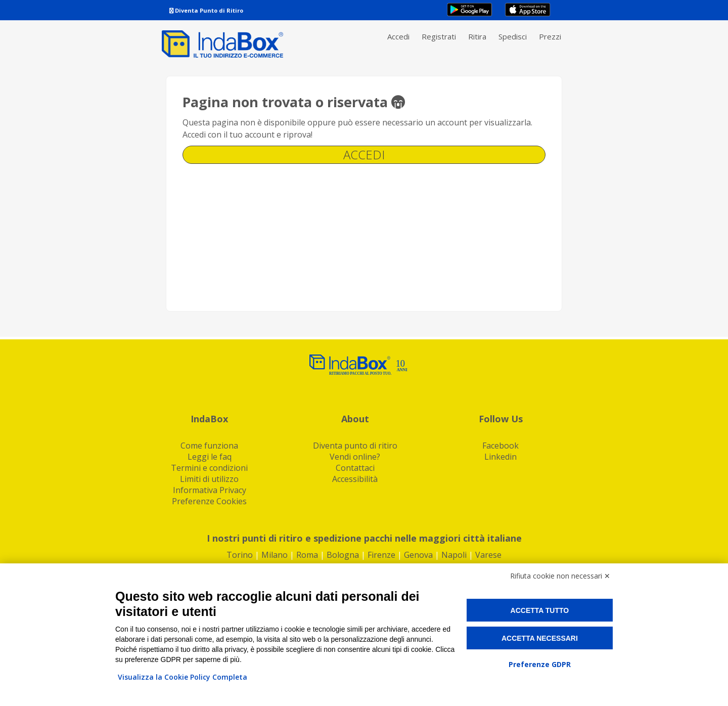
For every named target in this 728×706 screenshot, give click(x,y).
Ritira (477, 36)
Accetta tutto (540, 610)
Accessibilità (355, 479)
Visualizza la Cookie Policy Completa (183, 677)
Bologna (343, 555)
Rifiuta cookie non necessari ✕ (560, 576)
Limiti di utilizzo (209, 479)
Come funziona (209, 446)
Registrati (439, 36)
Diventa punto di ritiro (355, 446)
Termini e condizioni (209, 468)
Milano (275, 555)
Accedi (398, 36)
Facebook (500, 446)
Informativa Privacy (210, 490)
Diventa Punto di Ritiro (206, 10)
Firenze (381, 555)
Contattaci (355, 468)
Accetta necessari (540, 638)
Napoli (454, 555)
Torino (240, 555)
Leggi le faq (210, 457)
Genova (418, 555)
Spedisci (513, 36)
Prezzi (550, 36)
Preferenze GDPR (540, 664)
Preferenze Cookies (209, 501)
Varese (488, 555)
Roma (307, 555)
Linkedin (500, 457)
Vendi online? (355, 457)
